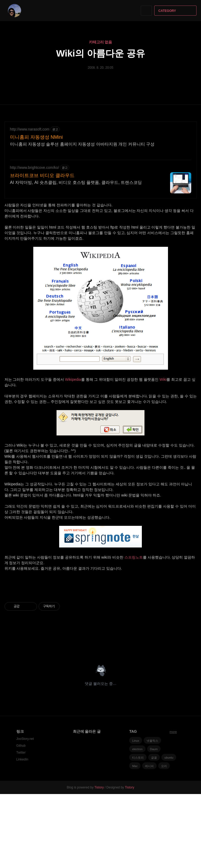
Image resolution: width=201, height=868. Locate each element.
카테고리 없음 (101, 42)
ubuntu (169, 832)
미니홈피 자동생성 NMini (36, 137)
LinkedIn (22, 833)
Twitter (21, 827)
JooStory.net (25, 813)
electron (137, 823)
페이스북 (174, 722)
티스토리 (138, 832)
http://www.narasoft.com (30, 129)
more (173, 806)
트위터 (193, 722)
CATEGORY (176, 11)
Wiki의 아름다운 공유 (100, 53)
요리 (164, 840)
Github (21, 820)
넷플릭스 (152, 815)
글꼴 (154, 832)
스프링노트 (134, 557)
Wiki (163, 379)
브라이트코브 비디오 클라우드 (42, 175)
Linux (135, 815)
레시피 (149, 840)
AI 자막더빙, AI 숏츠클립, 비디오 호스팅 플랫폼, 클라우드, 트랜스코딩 (76, 182)
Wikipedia (73, 379)
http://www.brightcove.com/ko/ (35, 168)
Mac (135, 840)
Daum (154, 823)
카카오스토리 (184, 722)
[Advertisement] (101, 625)
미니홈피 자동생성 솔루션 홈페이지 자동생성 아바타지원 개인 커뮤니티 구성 (82, 144)
